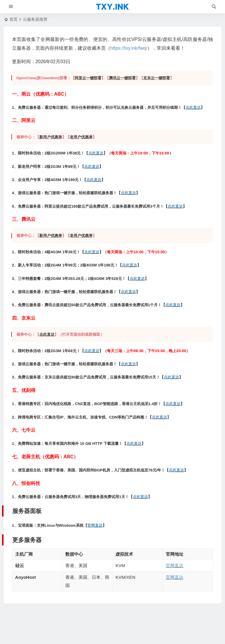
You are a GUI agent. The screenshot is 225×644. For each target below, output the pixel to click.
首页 (13, 19)
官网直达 (95, 525)
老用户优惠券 (81, 137)
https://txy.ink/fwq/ (129, 48)
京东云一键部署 (157, 78)
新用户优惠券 (51, 137)
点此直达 (193, 107)
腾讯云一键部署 (122, 78)
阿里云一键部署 (88, 78)
